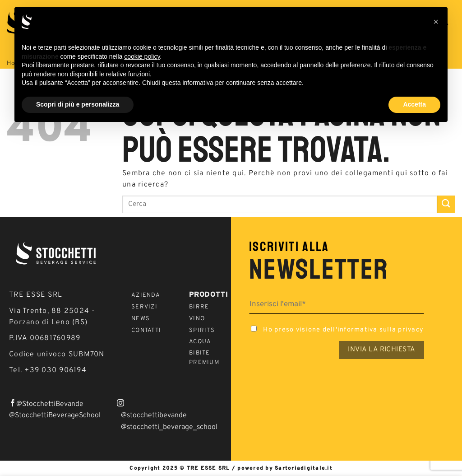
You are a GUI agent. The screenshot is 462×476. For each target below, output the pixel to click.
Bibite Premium (204, 358)
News (141, 319)
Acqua (200, 342)
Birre (199, 307)
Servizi (144, 307)
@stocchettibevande (154, 415)
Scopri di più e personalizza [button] (78, 104)
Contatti (146, 331)
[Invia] (446, 204)
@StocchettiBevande (50, 404)
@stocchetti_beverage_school (169, 427)
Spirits (202, 331)
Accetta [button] (414, 104)
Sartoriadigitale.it (304, 468)
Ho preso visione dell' (336, 330)
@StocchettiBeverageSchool (55, 415)
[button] (436, 22)
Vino (197, 319)
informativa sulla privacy (381, 330)
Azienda (146, 295)
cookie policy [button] (142, 56)
